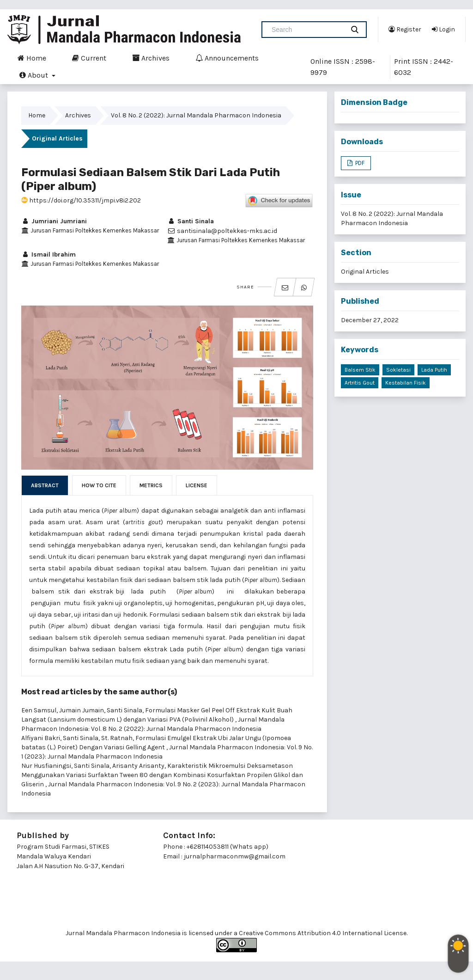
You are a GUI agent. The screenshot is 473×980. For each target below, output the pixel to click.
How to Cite (99, 485)
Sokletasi (398, 370)
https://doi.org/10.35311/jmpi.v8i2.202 (81, 200)
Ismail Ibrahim (49, 254)
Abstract (45, 485)
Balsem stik (360, 370)
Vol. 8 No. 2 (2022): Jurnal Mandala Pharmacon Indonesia (196, 115)
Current (89, 58)
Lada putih (434, 370)
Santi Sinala (191, 221)
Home (32, 58)
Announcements (227, 58)
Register (405, 29)
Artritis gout (360, 383)
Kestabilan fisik (406, 383)
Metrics (151, 485)
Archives (151, 58)
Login (443, 29)
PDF (359, 163)
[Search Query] (307, 30)
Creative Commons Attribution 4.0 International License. (323, 933)
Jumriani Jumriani (54, 221)
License (197, 485)
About (35, 75)
